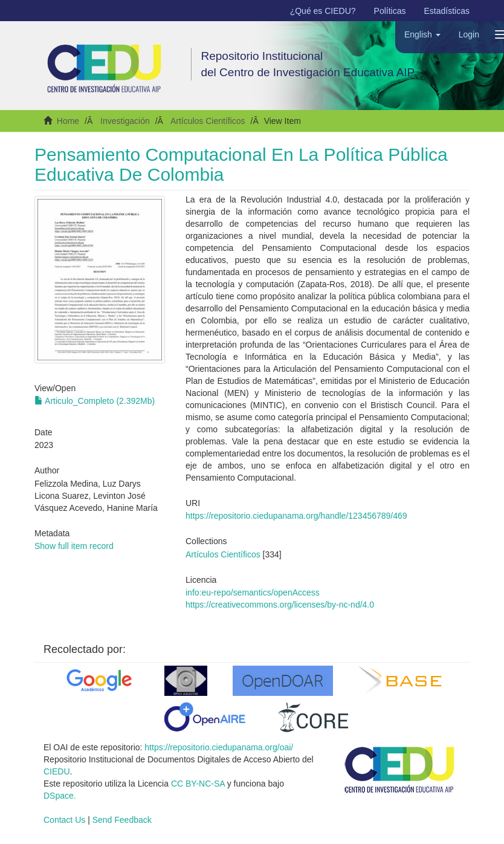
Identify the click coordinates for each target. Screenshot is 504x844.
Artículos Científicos (208, 121)
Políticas (390, 11)
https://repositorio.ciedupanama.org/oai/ (219, 747)
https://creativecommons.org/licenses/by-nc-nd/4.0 (280, 605)
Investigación (125, 121)
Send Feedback (122, 820)
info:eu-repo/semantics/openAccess (253, 592)
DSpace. (60, 796)
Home (68, 121)
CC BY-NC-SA (198, 784)
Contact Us (64, 820)
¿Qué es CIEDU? (323, 11)
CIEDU (57, 771)
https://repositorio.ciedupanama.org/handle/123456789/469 (296, 516)
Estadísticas (447, 11)
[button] (422, 34)
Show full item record (74, 546)
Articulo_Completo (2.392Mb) (95, 401)
